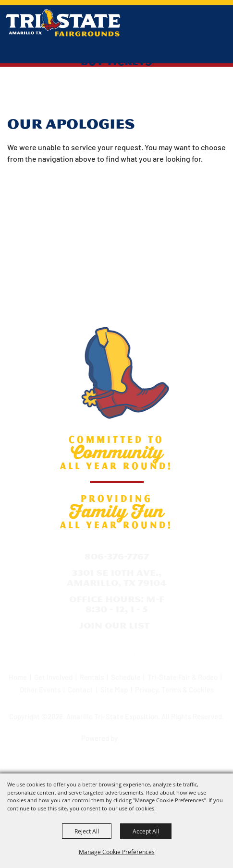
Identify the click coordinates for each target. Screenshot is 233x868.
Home (18, 677)
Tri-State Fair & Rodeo (183, 677)
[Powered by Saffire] (136, 735)
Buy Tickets (116, 61)
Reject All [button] (87, 831)
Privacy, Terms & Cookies (174, 690)
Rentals (92, 677)
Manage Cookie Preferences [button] (117, 852)
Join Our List (114, 625)
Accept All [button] (146, 831)
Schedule (126, 677)
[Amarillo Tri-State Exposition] (63, 23)
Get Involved (53, 677)
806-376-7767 (117, 556)
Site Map (114, 690)
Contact (80, 690)
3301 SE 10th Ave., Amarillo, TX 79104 (116, 578)
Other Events (40, 690)
